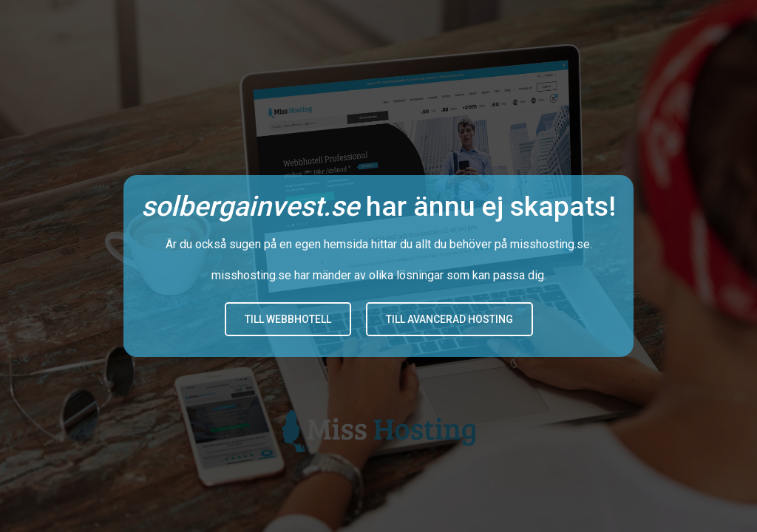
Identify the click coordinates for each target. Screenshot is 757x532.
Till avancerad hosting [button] (449, 319)
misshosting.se (550, 244)
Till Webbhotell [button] (288, 319)
